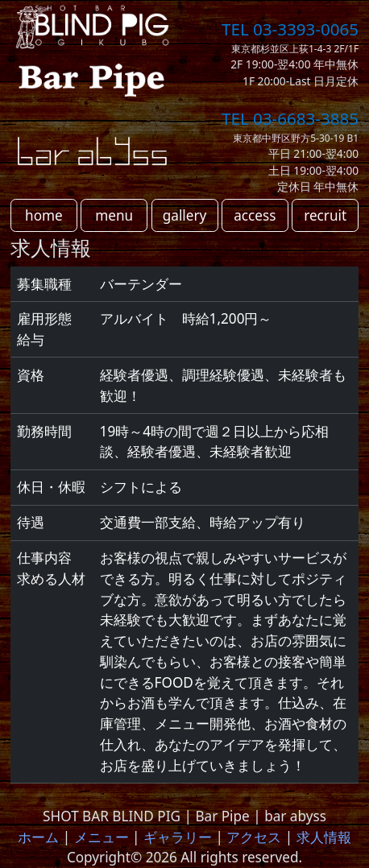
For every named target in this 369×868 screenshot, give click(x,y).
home (44, 215)
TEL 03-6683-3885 (290, 118)
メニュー (102, 837)
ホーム (38, 837)
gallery (185, 215)
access (255, 215)
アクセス (254, 837)
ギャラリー (178, 837)
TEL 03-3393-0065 (290, 29)
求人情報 (324, 837)
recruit (325, 215)
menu (114, 215)
